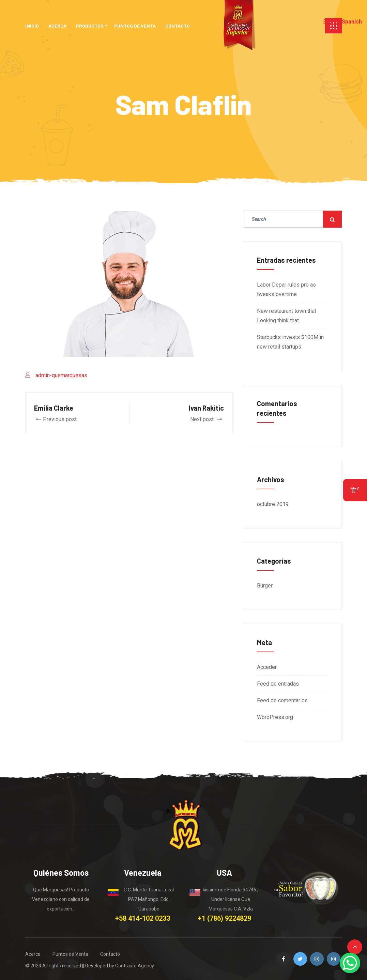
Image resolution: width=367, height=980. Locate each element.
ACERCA (57, 26)
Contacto (110, 954)
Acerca (33, 954)
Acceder (267, 667)
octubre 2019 (273, 504)
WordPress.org (275, 717)
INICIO (32, 26)
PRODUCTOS (90, 26)
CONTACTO (178, 26)
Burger (265, 586)
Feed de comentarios (282, 700)
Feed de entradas (278, 684)
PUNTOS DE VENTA (135, 26)
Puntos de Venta (70, 954)
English (332, 22)
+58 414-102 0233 (143, 918)
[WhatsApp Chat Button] (350, 963)
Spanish (352, 22)
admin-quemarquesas (61, 375)
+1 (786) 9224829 (225, 918)
